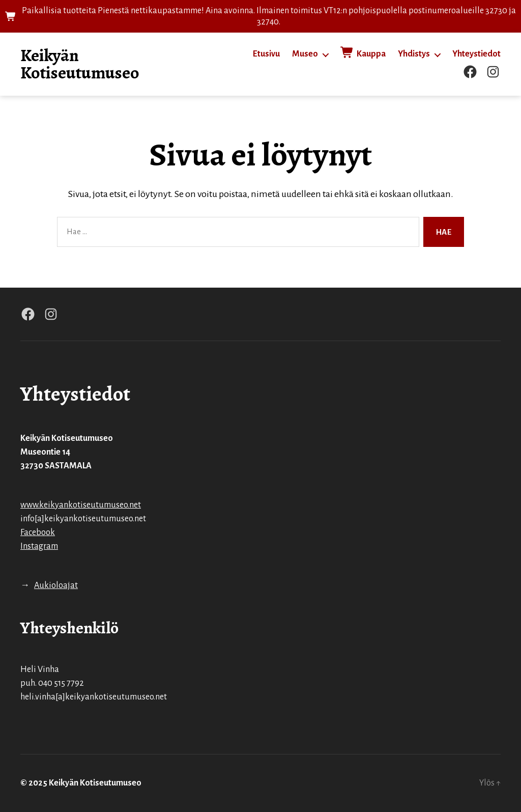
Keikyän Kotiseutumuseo (80, 64)
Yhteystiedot (476, 54)
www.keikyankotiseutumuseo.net (81, 505)
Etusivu (266, 54)
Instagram (39, 546)
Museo (305, 54)
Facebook (38, 533)
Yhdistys (414, 54)
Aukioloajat (56, 585)
